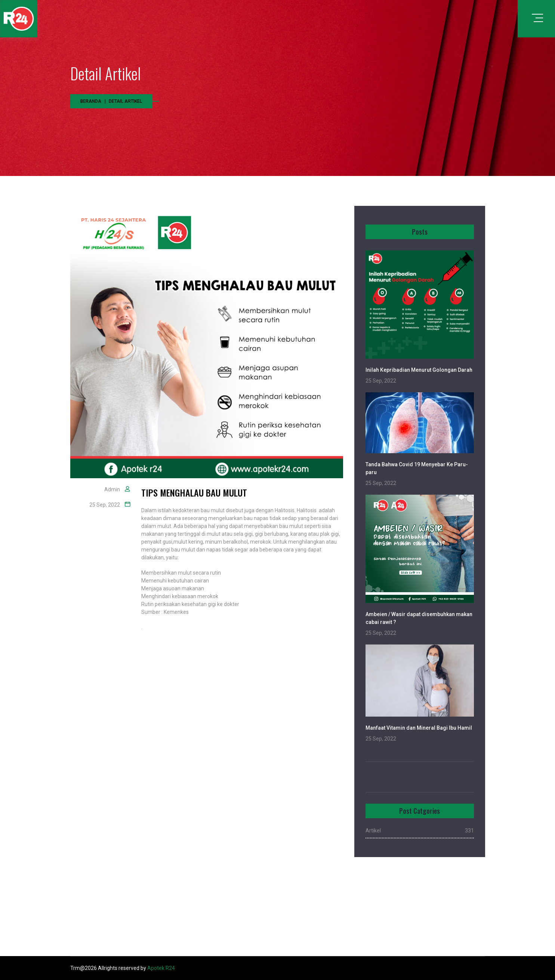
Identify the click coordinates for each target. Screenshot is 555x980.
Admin (112, 489)
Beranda (91, 101)
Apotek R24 (161, 968)
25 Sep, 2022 (105, 505)
